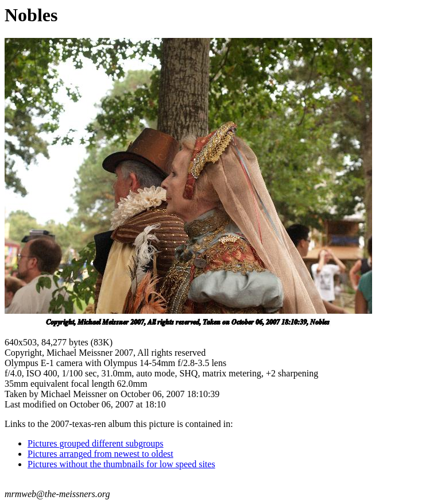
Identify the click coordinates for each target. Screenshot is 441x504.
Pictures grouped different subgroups (96, 443)
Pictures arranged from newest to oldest (100, 454)
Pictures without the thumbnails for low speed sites (121, 464)
